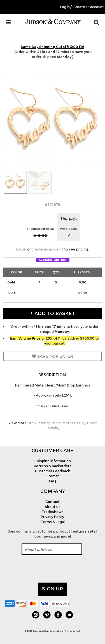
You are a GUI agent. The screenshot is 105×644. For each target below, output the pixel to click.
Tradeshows (53, 512)
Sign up (53, 589)
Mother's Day (74, 423)
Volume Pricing (31, 338)
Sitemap (53, 476)
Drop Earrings (39, 423)
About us (53, 507)
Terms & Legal (53, 522)
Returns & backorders (53, 466)
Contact (53, 502)
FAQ (53, 481)
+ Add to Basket (53, 313)
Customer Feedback (53, 471)
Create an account (89, 7)
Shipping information (53, 461)
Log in (65, 7)
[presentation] (47, 569)
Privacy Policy (53, 517)
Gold (11, 282)
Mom (57, 423)
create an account (47, 249)
